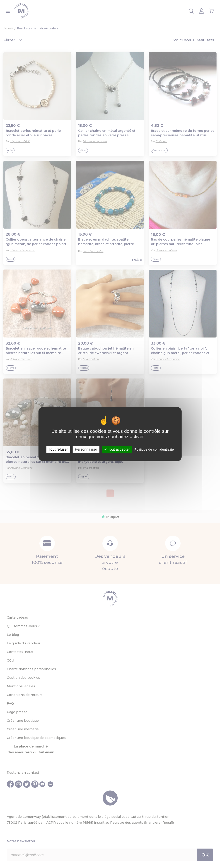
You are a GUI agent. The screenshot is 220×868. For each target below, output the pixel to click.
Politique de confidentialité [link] (154, 449)
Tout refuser (58, 449)
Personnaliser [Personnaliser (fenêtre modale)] (86, 449)
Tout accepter (117, 449)
